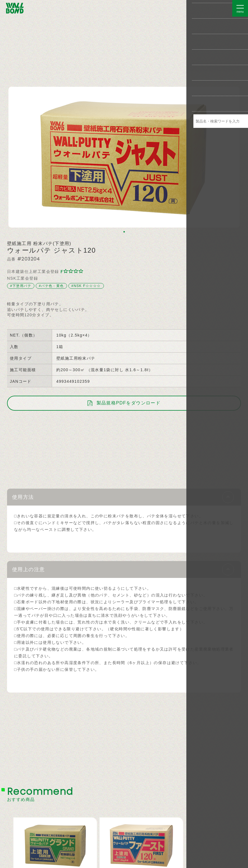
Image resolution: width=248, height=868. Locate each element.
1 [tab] (124, 232)
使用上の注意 (28, 569)
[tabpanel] (124, 157)
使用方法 (23, 497)
